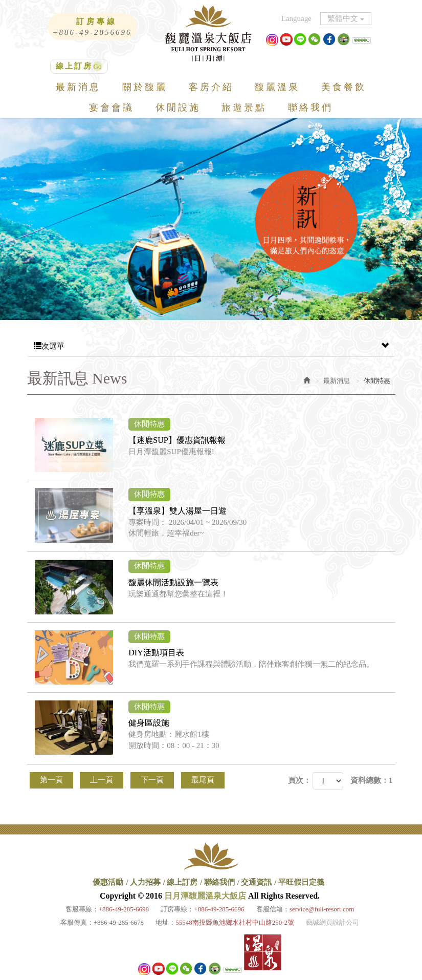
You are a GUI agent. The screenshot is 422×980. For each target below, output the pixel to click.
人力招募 (145, 882)
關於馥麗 (145, 87)
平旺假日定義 (301, 882)
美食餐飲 (344, 87)
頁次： (299, 780)
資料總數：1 (372, 780)
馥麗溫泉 (277, 87)
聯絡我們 (310, 108)
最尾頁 (203, 780)
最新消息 (78, 87)
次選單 (211, 346)
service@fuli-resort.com (322, 909)
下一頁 (152, 780)
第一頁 (51, 780)
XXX (354, 39)
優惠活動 (108, 882)
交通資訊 (256, 882)
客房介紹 (211, 87)
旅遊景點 (244, 108)
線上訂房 (74, 66)
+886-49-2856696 (92, 32)
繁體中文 (346, 18)
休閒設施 (178, 108)
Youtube (286, 39)
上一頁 (102, 780)
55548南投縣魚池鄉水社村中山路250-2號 (235, 922)
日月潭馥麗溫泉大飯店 (211, 33)
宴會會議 (112, 108)
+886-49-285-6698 (124, 909)
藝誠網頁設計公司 (332, 922)
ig (272, 39)
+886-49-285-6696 (219, 909)
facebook (329, 39)
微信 (315, 39)
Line (300, 39)
